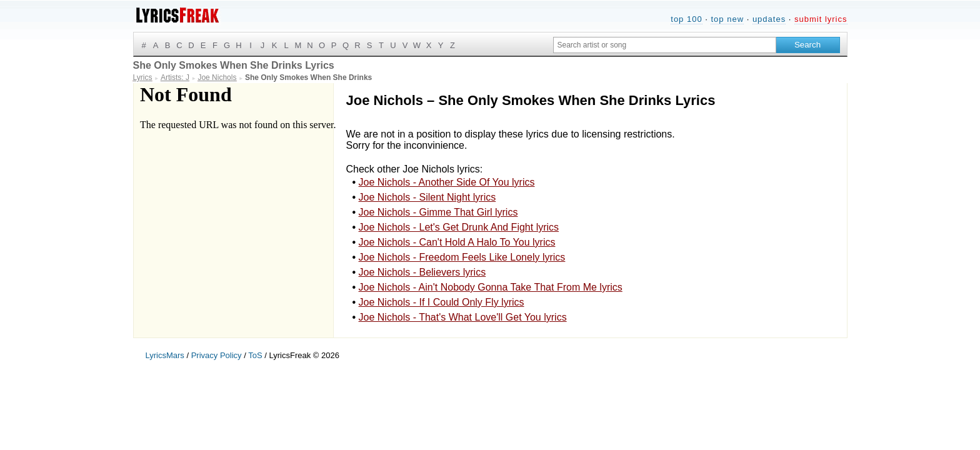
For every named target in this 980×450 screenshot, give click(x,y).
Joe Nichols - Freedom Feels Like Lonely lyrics (462, 257)
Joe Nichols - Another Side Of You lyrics (447, 182)
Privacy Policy (217, 355)
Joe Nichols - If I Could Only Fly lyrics (442, 302)
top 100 (686, 19)
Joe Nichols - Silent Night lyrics (427, 197)
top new (727, 19)
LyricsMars (165, 355)
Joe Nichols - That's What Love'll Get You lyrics (463, 317)
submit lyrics (821, 19)
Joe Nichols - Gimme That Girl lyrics (438, 212)
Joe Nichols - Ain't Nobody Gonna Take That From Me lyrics (491, 287)
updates (769, 19)
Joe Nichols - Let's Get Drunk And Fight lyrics (459, 227)
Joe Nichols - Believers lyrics (422, 272)
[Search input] (665, 45)
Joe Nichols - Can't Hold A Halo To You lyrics (457, 242)
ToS (255, 355)
